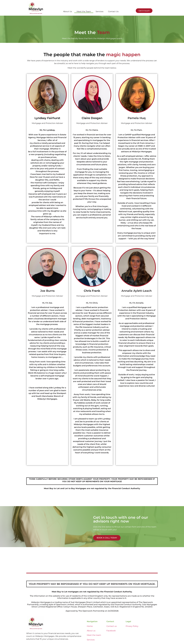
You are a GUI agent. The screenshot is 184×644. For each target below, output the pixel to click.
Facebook (111, 631)
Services (100, 11)
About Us (68, 11)
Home (90, 626)
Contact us (112, 626)
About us (91, 631)
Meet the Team (84, 11)
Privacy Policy (132, 626)
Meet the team (94, 635)
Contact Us (113, 11)
